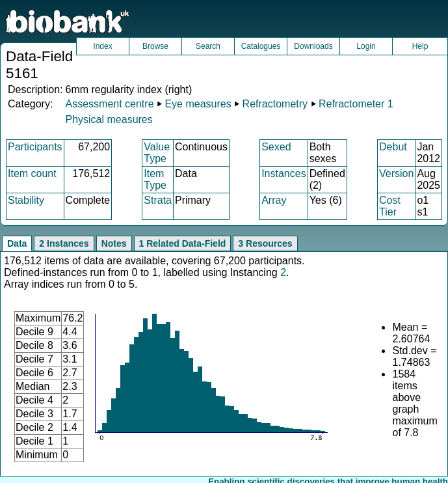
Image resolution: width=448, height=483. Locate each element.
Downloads (313, 46)
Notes (114, 243)
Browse (155, 46)
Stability (26, 200)
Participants (35, 147)
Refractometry (275, 104)
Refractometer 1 (356, 104)
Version (396, 173)
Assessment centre (109, 104)
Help (420, 46)
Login (366, 46)
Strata (158, 200)
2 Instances (64, 243)
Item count (32, 173)
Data (17, 243)
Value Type (157, 153)
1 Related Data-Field (183, 243)
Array (274, 200)
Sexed (276, 147)
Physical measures (109, 119)
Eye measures (198, 104)
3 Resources (265, 243)
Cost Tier (390, 206)
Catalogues (261, 46)
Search (208, 46)
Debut (393, 147)
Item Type (155, 179)
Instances (283, 173)
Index (102, 46)
